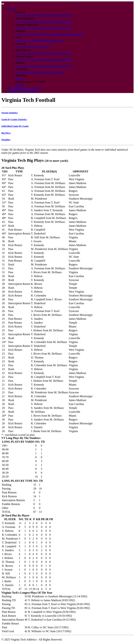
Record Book (64, 15)
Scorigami (78, 34)
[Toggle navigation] (3, 4)
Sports (12, 9)
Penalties (6, 140)
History (47, 47)
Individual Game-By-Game (15, 126)
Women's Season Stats (50, 41)
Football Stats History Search (25, 88)
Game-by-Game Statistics (14, 119)
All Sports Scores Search (23, 91)
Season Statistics (10, 113)
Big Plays (6, 133)
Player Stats (49, 15)
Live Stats (21, 15)
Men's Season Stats (26, 41)
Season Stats (34, 15)
